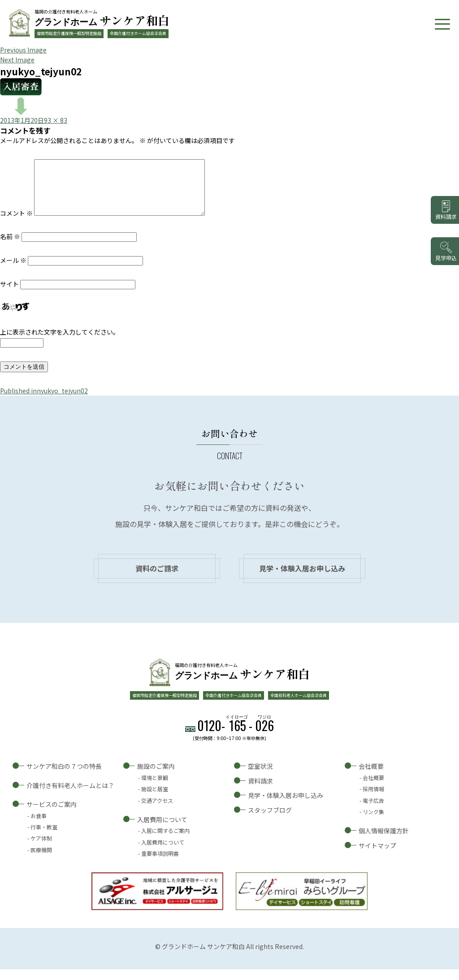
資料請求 (260, 792)
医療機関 (41, 860)
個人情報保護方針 (384, 841)
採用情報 (373, 799)
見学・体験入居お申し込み (302, 579)
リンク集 (373, 822)
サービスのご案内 (52, 815)
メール (13, 271)
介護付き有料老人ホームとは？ (70, 796)
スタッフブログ (270, 821)
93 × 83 (56, 120)
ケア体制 (41, 849)
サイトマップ (377, 856)
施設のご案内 (156, 777)
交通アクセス (157, 811)
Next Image (17, 60)
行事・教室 (44, 838)
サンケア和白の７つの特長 (64, 777)
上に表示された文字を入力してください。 (60, 343)
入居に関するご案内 (165, 841)
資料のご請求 (157, 579)
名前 (10, 247)
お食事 (39, 826)
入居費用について (162, 830)
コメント (16, 224)
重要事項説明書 (160, 864)
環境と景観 (155, 788)
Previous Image (23, 50)
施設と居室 (155, 799)
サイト (9, 295)
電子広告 (373, 811)
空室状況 (260, 777)
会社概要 (371, 777)
